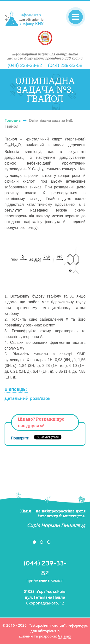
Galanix (64, 637)
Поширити (20, 438)
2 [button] (42, 542)
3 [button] (49, 542)
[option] (45, 519)
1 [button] (34, 542)
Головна (13, 120)
